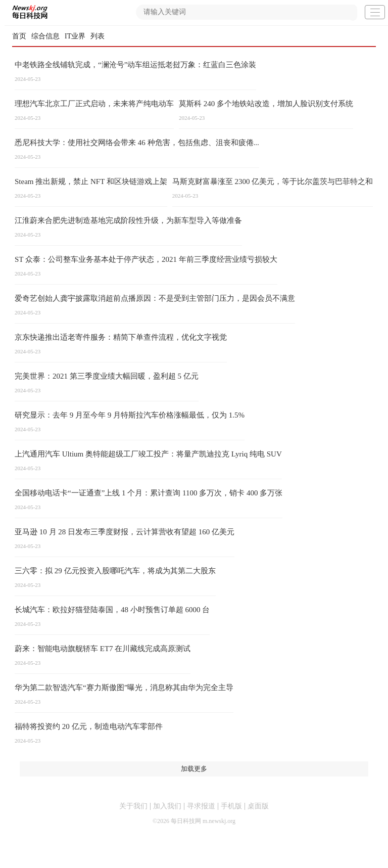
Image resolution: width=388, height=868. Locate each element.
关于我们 (133, 806)
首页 (19, 36)
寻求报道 (201, 806)
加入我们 (167, 806)
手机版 (231, 806)
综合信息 (45, 36)
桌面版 (258, 806)
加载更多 (194, 769)
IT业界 (75, 36)
